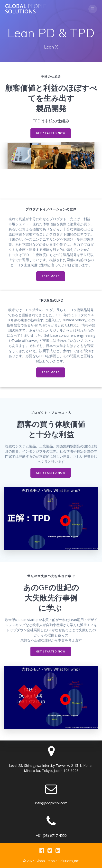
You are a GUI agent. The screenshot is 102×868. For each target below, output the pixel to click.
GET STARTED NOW (51, 133)
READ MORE (51, 276)
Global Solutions (26, 9)
